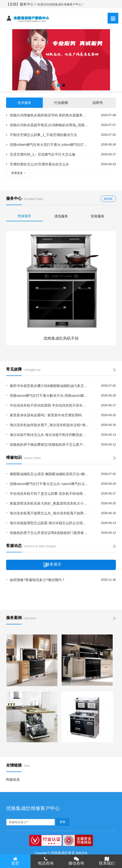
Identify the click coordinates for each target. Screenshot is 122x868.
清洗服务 (61, 216)
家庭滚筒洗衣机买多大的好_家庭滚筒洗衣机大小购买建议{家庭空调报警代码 (50, 503)
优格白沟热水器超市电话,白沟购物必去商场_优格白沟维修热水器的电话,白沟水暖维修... (47, 125)
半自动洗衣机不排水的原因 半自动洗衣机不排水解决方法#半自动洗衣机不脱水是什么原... (50, 405)
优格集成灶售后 (63, 853)
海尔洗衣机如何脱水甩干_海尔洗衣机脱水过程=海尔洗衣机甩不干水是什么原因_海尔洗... (50, 425)
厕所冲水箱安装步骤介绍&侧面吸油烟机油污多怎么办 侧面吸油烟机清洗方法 (50, 386)
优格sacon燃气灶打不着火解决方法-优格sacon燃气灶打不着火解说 (50, 396)
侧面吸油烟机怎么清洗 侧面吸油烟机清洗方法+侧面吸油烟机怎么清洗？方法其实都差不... (50, 474)
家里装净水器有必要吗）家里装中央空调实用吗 (46, 415)
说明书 (98, 103)
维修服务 (24, 216)
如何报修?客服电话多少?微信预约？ (37, 580)
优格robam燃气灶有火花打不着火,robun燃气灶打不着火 (47, 145)
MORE (108, 199)
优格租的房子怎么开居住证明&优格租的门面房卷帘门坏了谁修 (50, 533)
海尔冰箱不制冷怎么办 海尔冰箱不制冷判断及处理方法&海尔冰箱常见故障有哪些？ (50, 435)
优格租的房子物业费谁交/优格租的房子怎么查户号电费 (50, 445)
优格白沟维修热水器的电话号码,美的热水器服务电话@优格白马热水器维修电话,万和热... (47, 115)
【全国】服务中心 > (22, 4)
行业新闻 (61, 103)
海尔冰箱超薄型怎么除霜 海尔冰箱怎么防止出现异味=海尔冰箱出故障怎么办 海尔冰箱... (50, 523)
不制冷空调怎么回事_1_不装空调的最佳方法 (42, 135)
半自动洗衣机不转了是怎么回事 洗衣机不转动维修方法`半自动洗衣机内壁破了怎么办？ (50, 494)
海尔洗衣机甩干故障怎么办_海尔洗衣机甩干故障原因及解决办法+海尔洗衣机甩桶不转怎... (50, 513)
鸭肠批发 (13, 780)
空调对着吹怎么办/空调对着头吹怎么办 (38, 164)
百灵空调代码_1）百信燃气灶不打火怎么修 (41, 154)
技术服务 (24, 103)
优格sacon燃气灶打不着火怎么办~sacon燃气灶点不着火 (50, 484)
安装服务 (98, 216)
